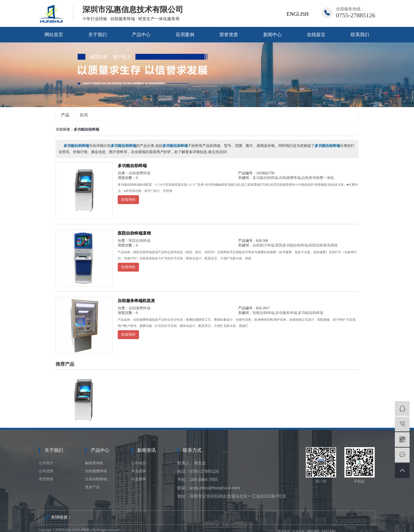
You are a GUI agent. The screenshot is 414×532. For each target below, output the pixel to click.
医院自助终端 (139, 241)
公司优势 (46, 471)
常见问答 (139, 471)
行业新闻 (139, 479)
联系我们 (360, 35)
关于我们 (98, 35)
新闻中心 (272, 35)
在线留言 (316, 35)
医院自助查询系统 (323, 245)
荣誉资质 (229, 35)
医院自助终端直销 (134, 233)
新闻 (84, 115)
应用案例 (185, 35)
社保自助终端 (96, 479)
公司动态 (139, 463)
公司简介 (46, 463)
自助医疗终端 (263, 245)
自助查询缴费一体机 (318, 178)
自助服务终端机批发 (136, 301)
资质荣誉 (46, 479)
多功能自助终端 (132, 166)
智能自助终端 (263, 313)
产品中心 (141, 35)
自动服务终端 (286, 313)
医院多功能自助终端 (292, 245)
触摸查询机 (94, 463)
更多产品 (92, 487)
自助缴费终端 (139, 173)
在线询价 (128, 200)
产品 (65, 115)
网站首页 (54, 35)
